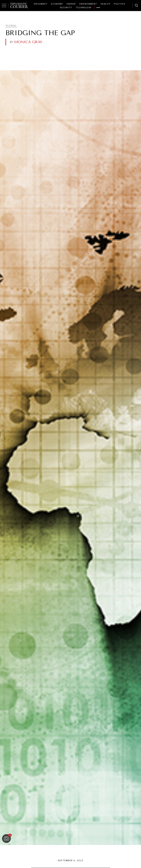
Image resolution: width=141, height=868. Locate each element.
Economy (57, 4)
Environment (88, 4)
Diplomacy (41, 4)
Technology (84, 8)
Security (66, 8)
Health (105, 4)
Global (11, 26)
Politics (120, 4)
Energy (71, 4)
